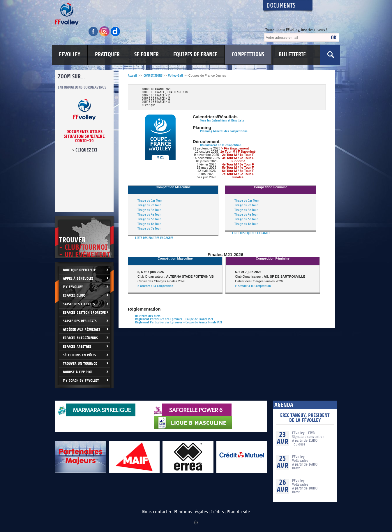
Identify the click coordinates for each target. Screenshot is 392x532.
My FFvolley (73, 287)
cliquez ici (86, 150)
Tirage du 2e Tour (149, 205)
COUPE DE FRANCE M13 (156, 99)
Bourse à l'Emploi (78, 372)
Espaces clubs (74, 295)
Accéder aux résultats (82, 329)
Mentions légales (191, 512)
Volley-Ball (175, 76)
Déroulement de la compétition (221, 145)
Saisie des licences (79, 304)
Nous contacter (157, 512)
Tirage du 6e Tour (149, 224)
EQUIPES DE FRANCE (195, 54)
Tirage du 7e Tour (149, 229)
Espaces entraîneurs (80, 338)
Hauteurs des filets (148, 316)
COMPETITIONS (248, 54)
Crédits (217, 512)
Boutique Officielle (79, 270)
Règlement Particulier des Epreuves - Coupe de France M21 (174, 319)
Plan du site (238, 512)
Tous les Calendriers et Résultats (222, 120)
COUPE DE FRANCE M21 (156, 89)
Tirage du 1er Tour (150, 201)
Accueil (132, 76)
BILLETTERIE (292, 54)
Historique (149, 105)
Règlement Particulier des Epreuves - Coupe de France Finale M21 (179, 322)
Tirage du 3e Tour (149, 210)
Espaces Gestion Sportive (84, 312)
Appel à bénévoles (78, 278)
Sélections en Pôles (80, 355)
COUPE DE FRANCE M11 (156, 102)
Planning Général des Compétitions (224, 131)
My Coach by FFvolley (81, 380)
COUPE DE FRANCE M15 (156, 96)
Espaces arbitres (77, 347)
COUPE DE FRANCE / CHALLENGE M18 (165, 93)
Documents (281, 6)
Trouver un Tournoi (80, 363)
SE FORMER (146, 54)
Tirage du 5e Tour (149, 219)
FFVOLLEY (70, 54)
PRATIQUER (107, 54)
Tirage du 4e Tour (149, 215)
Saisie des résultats (80, 321)
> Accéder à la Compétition (155, 286)
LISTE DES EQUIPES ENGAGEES (154, 238)
